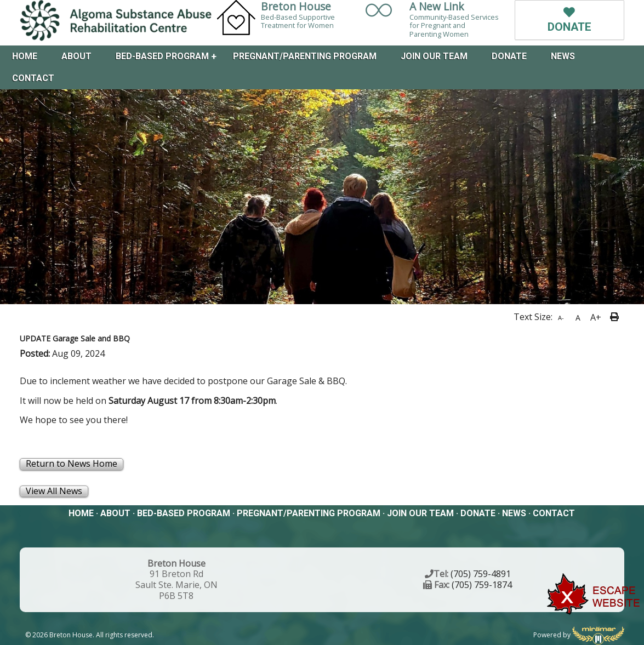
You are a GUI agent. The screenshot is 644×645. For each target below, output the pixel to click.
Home (25, 56)
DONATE (569, 20)
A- (561, 318)
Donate (509, 56)
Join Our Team (434, 56)
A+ (596, 317)
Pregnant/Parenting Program (305, 56)
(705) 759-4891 (481, 574)
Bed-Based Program (162, 56)
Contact (33, 78)
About (76, 56)
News (563, 56)
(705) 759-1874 (482, 585)
